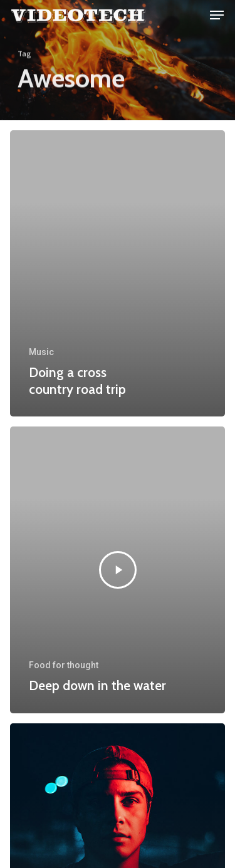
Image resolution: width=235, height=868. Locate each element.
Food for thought (64, 665)
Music (41, 352)
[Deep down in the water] (118, 570)
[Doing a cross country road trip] (118, 273)
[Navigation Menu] (217, 15)
